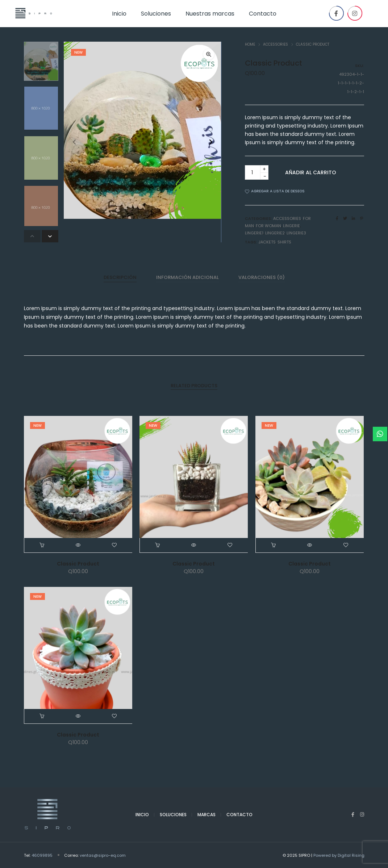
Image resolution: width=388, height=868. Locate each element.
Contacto (239, 815)
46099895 (42, 855)
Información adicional (187, 277)
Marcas (206, 815)
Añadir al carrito (311, 172)
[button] (211, 142)
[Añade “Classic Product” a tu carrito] (42, 545)
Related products (194, 386)
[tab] (120, 277)
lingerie (291, 225)
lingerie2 (275, 233)
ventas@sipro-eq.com (103, 855)
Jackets (267, 242)
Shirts (284, 242)
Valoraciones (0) (262, 277)
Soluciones (173, 815)
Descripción (120, 277)
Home (250, 44)
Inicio (142, 815)
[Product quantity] (257, 172)
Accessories (276, 44)
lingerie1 (254, 233)
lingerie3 (296, 233)
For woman (268, 225)
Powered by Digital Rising (339, 855)
